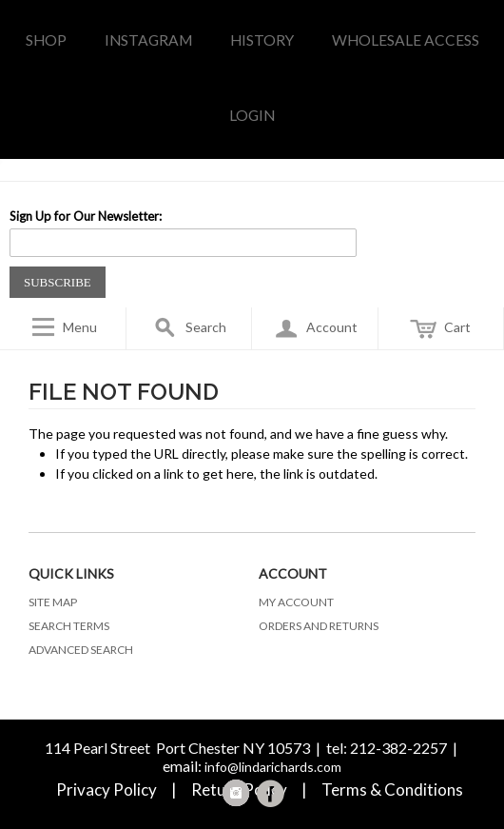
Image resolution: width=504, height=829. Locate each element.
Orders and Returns (319, 626)
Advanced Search (81, 650)
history (262, 40)
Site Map (53, 602)
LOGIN (252, 115)
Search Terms (69, 626)
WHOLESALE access (406, 40)
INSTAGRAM (148, 40)
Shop (46, 40)
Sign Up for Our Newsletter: (86, 216)
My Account (296, 602)
